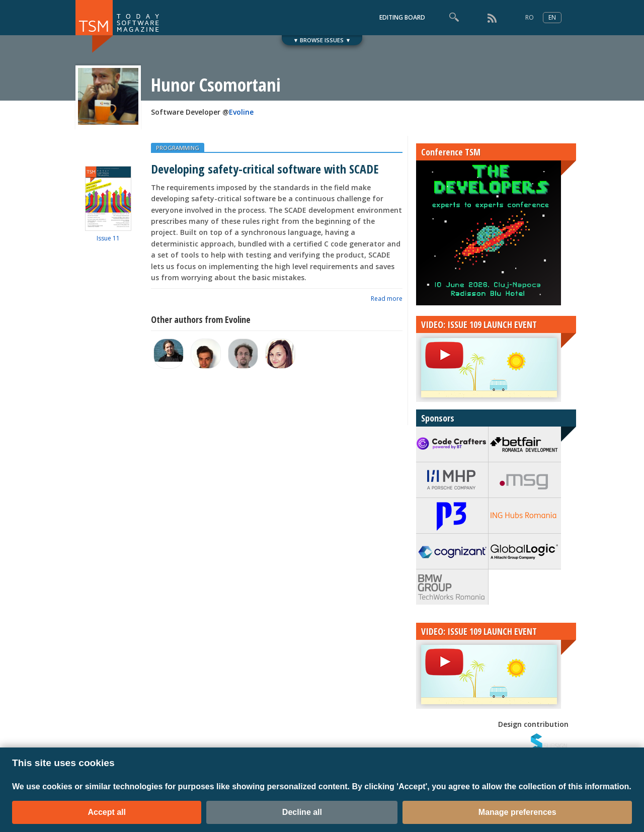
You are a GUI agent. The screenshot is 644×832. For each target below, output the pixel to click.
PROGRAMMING (178, 148)
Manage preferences (517, 812)
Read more (387, 299)
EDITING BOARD (402, 17)
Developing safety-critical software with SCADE (265, 169)
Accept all (107, 812)
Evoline (241, 112)
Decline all (302, 812)
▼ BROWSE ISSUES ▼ (322, 40)
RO (530, 17)
